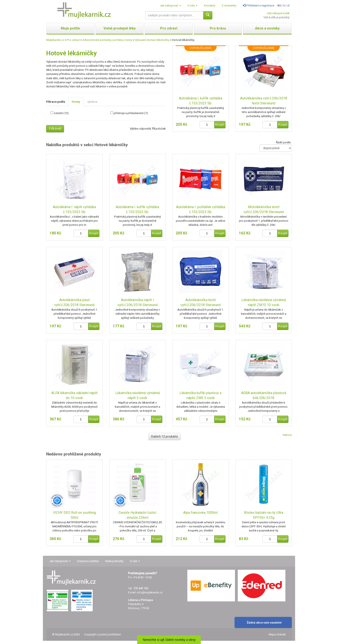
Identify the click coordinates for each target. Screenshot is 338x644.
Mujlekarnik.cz (55, 40)
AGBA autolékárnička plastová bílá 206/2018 (264, 395)
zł (288, 5)
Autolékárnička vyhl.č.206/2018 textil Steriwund (264, 101)
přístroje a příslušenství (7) (131, 113)
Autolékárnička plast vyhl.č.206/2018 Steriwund (74, 302)
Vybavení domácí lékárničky (152, 40)
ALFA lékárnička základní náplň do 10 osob (74, 395)
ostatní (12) (61, 113)
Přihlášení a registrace (258, 5)
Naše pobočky (114, 561)
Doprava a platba (88, 561)
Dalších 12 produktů (164, 437)
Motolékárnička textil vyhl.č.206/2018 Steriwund (264, 209)
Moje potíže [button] (70, 28)
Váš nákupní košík (278, 13)
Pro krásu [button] (218, 28)
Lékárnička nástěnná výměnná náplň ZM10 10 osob (264, 302)
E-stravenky (229, 5)
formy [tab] (76, 102)
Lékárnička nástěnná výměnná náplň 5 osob (138, 395)
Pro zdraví (73, 40)
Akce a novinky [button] (267, 28)
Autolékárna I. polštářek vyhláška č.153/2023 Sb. (201, 209)
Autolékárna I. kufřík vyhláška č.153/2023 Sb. (201, 101)
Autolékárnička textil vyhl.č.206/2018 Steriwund (200, 302)
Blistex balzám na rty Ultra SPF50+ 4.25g (264, 515)
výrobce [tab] (92, 102)
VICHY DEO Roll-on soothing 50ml (74, 515)
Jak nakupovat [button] (170, 5)
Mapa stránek (277, 634)
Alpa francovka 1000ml (200, 513)
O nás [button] (192, 5)
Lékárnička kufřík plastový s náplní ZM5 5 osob (201, 395)
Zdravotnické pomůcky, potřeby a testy (107, 40)
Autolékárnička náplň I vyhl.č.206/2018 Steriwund (138, 302)
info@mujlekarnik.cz (150, 592)
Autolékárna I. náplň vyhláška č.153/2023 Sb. (74, 209)
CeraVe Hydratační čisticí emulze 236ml (137, 515)
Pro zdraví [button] (169, 28)
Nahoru (287, 435)
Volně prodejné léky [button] (120, 28)
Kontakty (210, 5)
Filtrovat (55, 128)
